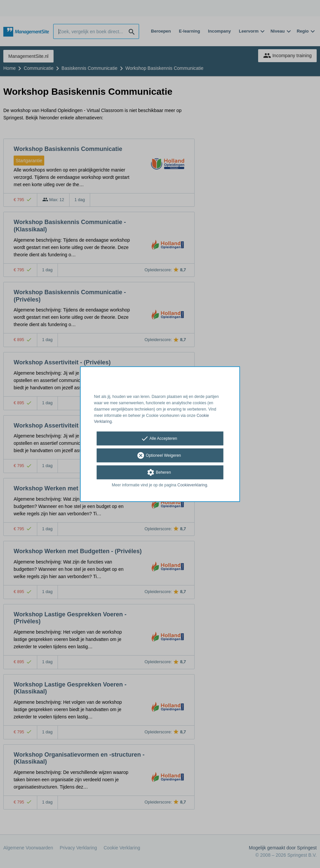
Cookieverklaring (192, 485)
